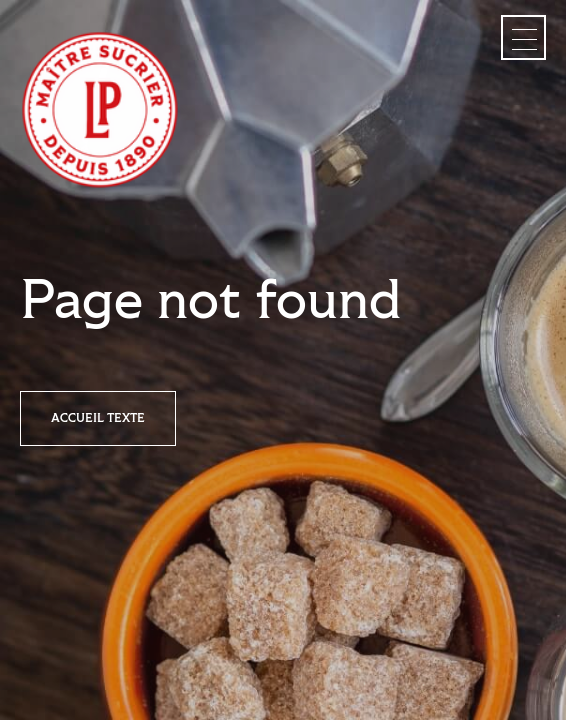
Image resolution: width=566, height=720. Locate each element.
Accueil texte (98, 418)
